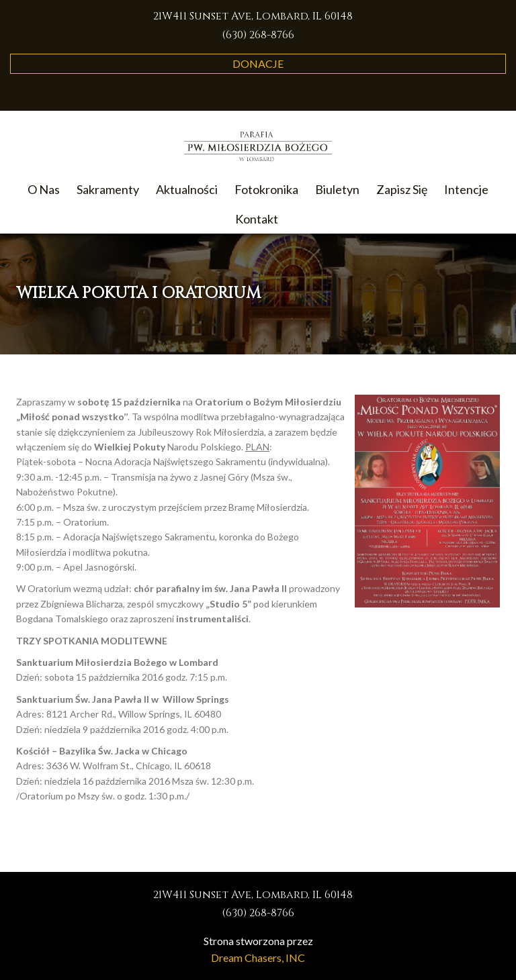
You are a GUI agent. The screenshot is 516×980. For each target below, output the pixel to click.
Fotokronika (266, 189)
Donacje (258, 63)
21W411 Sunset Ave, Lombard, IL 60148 (253, 16)
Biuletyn (337, 189)
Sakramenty (108, 189)
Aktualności (187, 189)
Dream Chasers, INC (258, 958)
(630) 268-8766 (258, 35)
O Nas (44, 189)
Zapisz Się (402, 189)
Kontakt (257, 219)
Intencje (466, 189)
